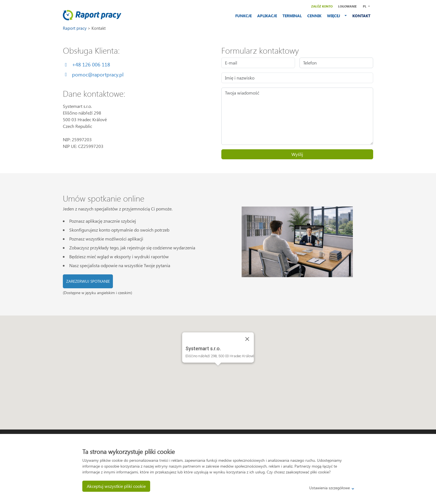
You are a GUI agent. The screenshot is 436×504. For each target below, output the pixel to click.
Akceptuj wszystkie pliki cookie (116, 486)
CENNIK (314, 16)
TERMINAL (292, 16)
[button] (218, 371)
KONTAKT (361, 16)
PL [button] (365, 6)
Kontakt (99, 28)
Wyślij (297, 154)
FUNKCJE (243, 16)
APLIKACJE (267, 16)
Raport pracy (75, 28)
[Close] (247, 339)
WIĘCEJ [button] (335, 16)
